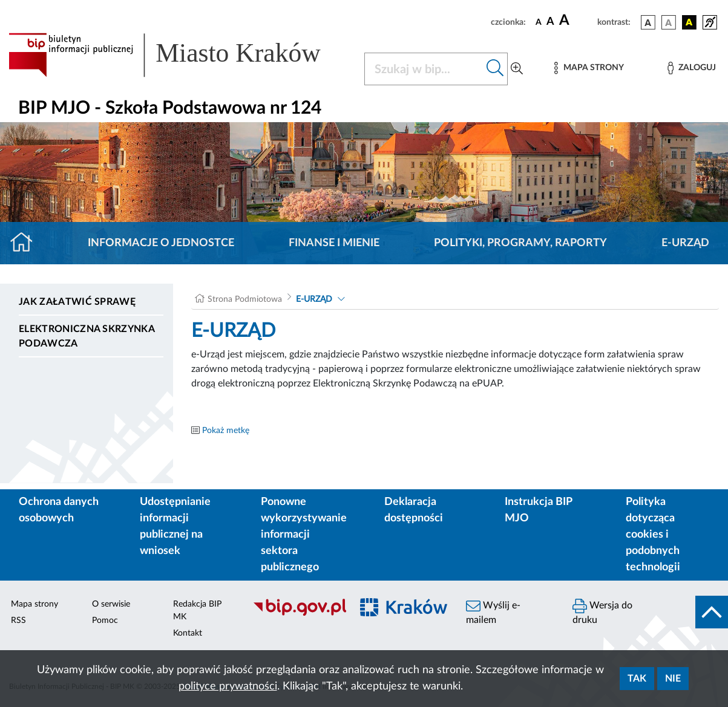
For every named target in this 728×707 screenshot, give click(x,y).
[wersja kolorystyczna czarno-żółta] (689, 22)
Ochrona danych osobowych (59, 510)
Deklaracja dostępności (414, 510)
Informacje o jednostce (161, 243)
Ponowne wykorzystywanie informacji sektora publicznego (304, 535)
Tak (637, 679)
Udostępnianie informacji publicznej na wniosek (175, 526)
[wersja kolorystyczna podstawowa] (648, 22)
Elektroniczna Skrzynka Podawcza (87, 336)
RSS (18, 621)
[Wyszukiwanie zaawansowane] (517, 69)
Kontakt (188, 633)
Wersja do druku (602, 612)
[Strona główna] (26, 243)
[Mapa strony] (589, 68)
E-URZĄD (685, 243)
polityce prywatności (228, 686)
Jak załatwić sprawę (77, 302)
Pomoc (105, 621)
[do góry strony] (712, 612)
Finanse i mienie (334, 243)
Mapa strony (34, 604)
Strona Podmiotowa (245, 299)
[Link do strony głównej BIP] (179, 55)
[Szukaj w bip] (495, 69)
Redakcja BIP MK (197, 611)
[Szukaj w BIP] (424, 69)
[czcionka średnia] (550, 22)
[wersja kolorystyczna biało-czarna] (669, 22)
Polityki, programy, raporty (520, 243)
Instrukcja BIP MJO (538, 510)
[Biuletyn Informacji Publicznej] (296, 614)
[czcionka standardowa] (539, 22)
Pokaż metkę (226, 431)
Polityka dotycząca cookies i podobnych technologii (653, 535)
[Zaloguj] (692, 68)
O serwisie (111, 604)
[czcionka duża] (576, 21)
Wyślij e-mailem (493, 612)
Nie (673, 679)
